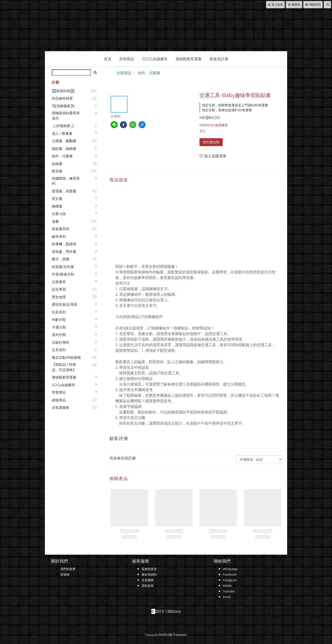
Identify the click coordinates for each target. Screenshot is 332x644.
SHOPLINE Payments (173, 635)
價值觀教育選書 (189, 59)
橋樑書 (57, 206)
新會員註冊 (219, 59)
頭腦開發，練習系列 (66, 181)
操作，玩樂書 (62, 156)
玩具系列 (59, 312)
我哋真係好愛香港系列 (66, 116)
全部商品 (124, 73)
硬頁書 (57, 171)
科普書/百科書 (63, 267)
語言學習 (59, 289)
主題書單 (59, 282)
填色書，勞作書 (64, 252)
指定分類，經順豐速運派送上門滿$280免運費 (235, 105)
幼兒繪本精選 (62, 98)
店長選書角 (61, 408)
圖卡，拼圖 (61, 259)
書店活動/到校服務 (66, 357)
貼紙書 (57, 164)
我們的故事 (68, 569)
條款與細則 (149, 574)
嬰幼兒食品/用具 (65, 304)
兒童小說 (59, 214)
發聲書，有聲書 (64, 191)
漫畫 (55, 221)
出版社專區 (61, 342)
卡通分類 (59, 327)
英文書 (57, 199)
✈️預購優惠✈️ (63, 106)
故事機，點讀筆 (64, 244)
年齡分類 (59, 320)
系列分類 (59, 335)
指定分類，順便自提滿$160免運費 (227, 110)
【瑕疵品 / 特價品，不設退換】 (64, 367)
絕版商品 (59, 400)
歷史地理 (59, 297)
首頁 (108, 59)
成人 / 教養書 (62, 133)
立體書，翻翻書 (64, 141)
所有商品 (127, 59)
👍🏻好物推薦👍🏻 (63, 126)
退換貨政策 (149, 569)
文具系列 (59, 350)
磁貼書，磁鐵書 (64, 149)
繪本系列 (59, 236)
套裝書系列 (61, 229)
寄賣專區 (59, 392)
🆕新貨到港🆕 (63, 91)
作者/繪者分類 (63, 274)
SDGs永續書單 (155, 59)
